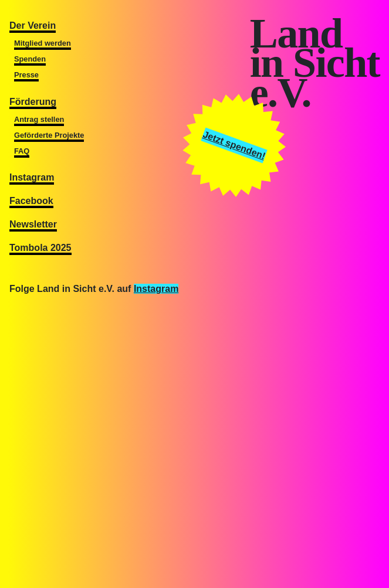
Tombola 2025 (40, 248)
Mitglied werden (43, 43)
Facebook (31, 201)
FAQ (22, 151)
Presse (26, 75)
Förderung (33, 102)
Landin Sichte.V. (315, 63)
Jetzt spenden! (234, 145)
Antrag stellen (39, 119)
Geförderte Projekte (49, 135)
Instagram (32, 177)
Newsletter (33, 224)
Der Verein (33, 26)
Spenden (30, 59)
